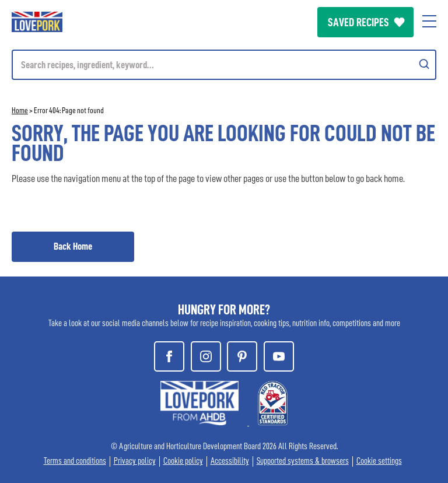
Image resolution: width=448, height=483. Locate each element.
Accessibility (230, 461)
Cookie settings (379, 461)
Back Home (73, 246)
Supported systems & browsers (303, 461)
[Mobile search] (224, 65)
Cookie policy (183, 461)
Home (20, 110)
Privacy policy (135, 461)
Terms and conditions (75, 461)
